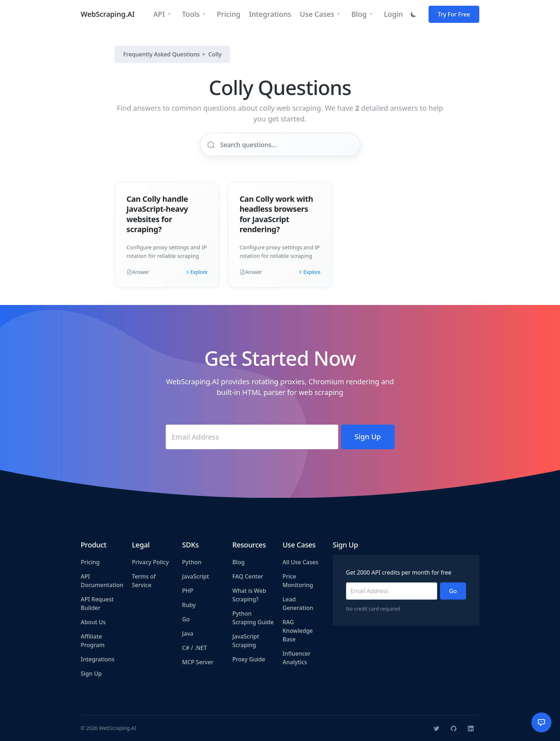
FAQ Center (247, 576)
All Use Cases (300, 562)
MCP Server (198, 662)
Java (188, 634)
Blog (238, 562)
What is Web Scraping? (249, 595)
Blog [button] (359, 14)
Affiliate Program (93, 641)
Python (192, 562)
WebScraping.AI (108, 14)
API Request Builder (97, 604)
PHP (188, 591)
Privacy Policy (150, 562)
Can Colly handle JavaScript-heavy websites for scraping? (157, 214)
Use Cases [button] (317, 14)
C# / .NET (195, 648)
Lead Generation (298, 604)
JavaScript (196, 576)
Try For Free (454, 14)
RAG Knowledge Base (298, 631)
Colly (215, 54)
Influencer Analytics (297, 658)
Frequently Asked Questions (161, 54)
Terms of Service (144, 581)
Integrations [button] (270, 14)
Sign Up (91, 674)
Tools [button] (191, 14)
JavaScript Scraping (246, 641)
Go (186, 619)
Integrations (98, 659)
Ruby (189, 605)
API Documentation (102, 581)
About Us (93, 622)
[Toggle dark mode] (414, 14)
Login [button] (393, 14)
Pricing (90, 562)
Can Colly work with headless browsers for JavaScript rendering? (276, 214)
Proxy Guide (249, 659)
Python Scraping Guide (253, 618)
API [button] (159, 14)
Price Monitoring (298, 581)
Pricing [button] (229, 14)
